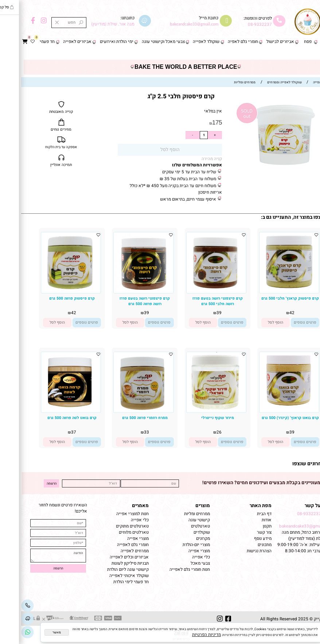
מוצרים (182, 505)
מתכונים (243, 545)
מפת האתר (239, 505)
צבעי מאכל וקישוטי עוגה (142, 42)
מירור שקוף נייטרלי (196, 418)
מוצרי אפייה (178, 551)
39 (198, 313)
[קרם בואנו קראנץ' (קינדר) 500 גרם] (268, 410)
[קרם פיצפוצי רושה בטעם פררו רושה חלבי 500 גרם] (195, 291)
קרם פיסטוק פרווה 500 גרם (51, 298)
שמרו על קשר (298, 505)
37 (52, 432)
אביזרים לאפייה (56, 42)
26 (198, 432)
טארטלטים (179, 526)
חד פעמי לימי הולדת (110, 582)
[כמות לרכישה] (183, 135)
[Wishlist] (12, 42)
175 (196, 123)
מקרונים (182, 539)
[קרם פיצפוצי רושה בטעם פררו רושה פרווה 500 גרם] (122, 292)
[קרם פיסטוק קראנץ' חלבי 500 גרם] (268, 290)
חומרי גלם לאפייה (112, 545)
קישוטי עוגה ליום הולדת (107, 570)
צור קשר (308, 53)
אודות (245, 520)
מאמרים (119, 505)
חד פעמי (26, 42)
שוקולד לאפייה (185, 42)
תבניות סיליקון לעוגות (109, 563)
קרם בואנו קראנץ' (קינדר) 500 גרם (269, 418)
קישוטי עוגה (178, 520)
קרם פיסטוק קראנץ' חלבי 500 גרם (269, 298)
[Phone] (6, 606)
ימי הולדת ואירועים (95, 42)
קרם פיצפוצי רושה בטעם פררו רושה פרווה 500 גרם (124, 301)
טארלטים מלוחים (113, 532)
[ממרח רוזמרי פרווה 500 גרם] (122, 411)
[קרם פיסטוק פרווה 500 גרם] (50, 292)
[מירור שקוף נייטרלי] (195, 410)
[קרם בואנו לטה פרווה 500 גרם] (50, 411)
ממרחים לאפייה (114, 551)
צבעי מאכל (179, 563)
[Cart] (4, 42)
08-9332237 (239, 25)
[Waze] (6, 619)
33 (125, 432)
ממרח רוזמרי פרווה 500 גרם (124, 418)
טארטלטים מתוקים (111, 526)
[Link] (6, 632)
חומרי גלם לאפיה (222, 42)
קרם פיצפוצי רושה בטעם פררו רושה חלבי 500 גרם (196, 301)
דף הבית (308, 42)
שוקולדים (181, 532)
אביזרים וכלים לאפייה (108, 557)
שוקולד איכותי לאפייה (108, 576)
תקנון (245, 526)
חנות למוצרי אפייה (111, 514)
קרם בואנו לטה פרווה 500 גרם (51, 418)
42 (271, 313)
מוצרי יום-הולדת (175, 545)
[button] (254, 323)
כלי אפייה (180, 557)
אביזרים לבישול (259, 42)
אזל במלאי (310, 105)
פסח (287, 42)
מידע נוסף (242, 539)
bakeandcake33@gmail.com (285, 526)
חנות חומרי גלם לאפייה (169, 570)
